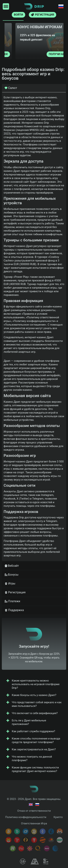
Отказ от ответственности (34, 811)
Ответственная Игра (34, 824)
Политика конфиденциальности (26, 817)
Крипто (58, 817)
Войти (18, 15)
